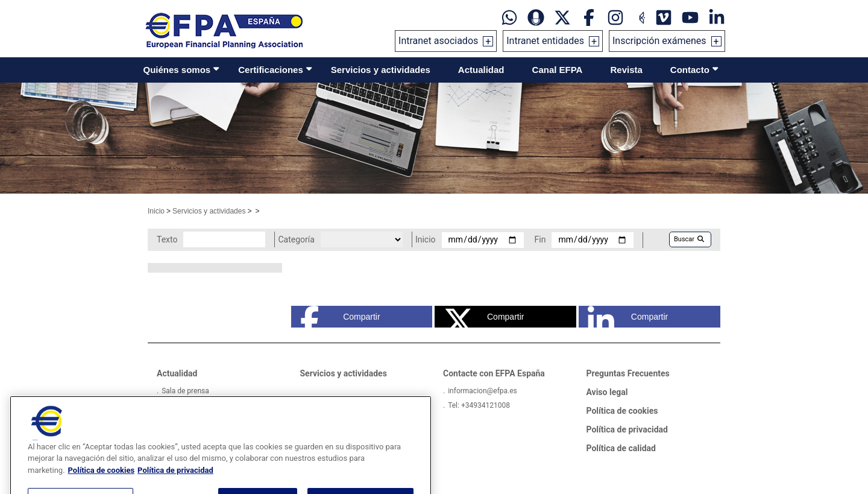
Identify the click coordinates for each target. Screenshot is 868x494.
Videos (173, 405)
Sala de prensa (185, 391)
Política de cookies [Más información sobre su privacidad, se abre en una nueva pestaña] (102, 486)
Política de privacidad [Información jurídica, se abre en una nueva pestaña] (175, 486)
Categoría (296, 239)
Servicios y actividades (381, 70)
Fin (540, 239)
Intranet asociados (438, 41)
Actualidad (481, 70)
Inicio (156, 211)
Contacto (690, 70)
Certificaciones (271, 70)
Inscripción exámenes (659, 41)
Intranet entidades (545, 41)
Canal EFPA (558, 70)
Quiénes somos (177, 70)
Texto (167, 239)
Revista (626, 70)
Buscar (689, 239)
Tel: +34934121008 (479, 405)
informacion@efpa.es (483, 391)
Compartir (340, 317)
